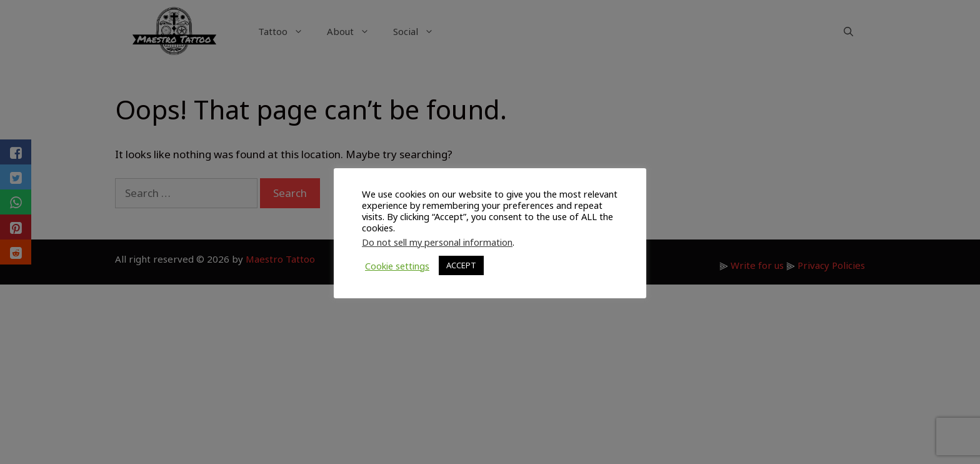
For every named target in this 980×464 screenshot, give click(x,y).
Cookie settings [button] (397, 266)
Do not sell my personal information (437, 242)
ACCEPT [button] (461, 265)
